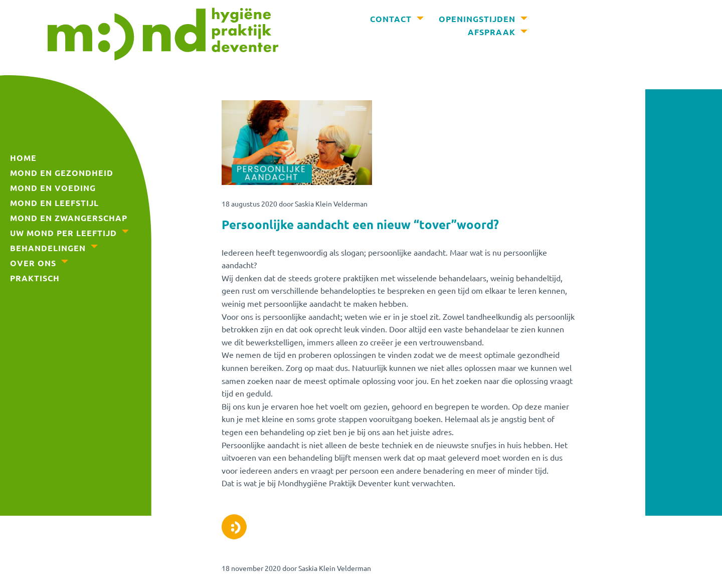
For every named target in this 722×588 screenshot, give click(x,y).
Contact (391, 19)
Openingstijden (477, 19)
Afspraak (492, 32)
